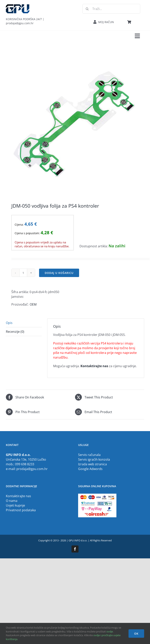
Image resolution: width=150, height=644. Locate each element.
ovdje (110, 631)
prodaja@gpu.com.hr (32, 469)
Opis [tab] (9, 323)
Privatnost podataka (21, 510)
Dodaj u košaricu (59, 273)
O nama (12, 501)
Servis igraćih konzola (94, 459)
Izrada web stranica (92, 464)
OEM (33, 304)
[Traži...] (111, 9)
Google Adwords (90, 469)
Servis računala (89, 455)
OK (136, 634)
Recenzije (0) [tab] (15, 332)
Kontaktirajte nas (18, 496)
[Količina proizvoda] (23, 273)
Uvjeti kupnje (15, 505)
